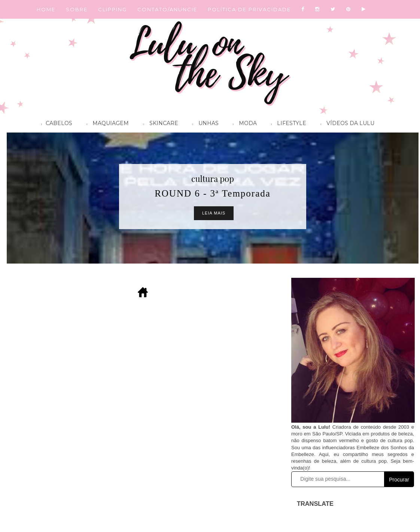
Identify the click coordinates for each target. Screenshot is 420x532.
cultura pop (213, 179)
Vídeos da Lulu (346, 124)
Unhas (204, 124)
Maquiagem (106, 124)
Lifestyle (287, 124)
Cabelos (55, 124)
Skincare (159, 124)
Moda (243, 124)
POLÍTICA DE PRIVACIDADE (249, 9)
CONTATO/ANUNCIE (167, 9)
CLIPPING (112, 9)
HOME (46, 9)
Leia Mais (214, 213)
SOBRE (77, 9)
